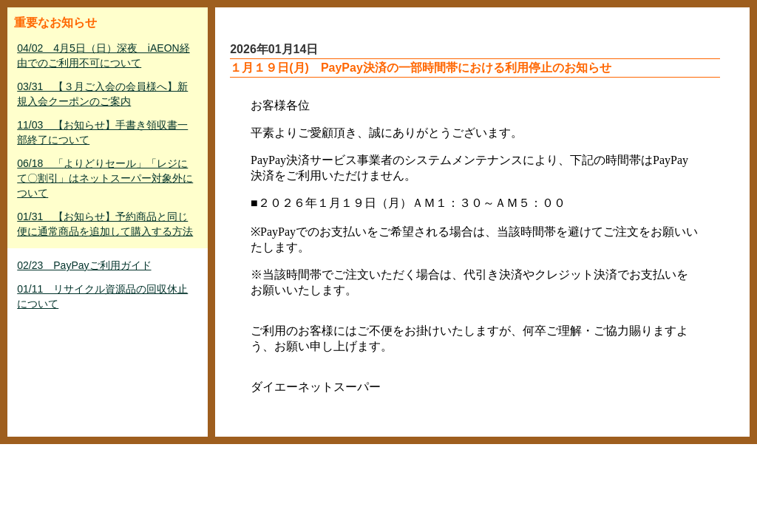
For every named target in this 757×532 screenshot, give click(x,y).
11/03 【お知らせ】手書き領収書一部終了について (102, 132)
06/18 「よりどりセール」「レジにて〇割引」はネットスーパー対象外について (105, 178)
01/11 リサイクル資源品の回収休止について (102, 296)
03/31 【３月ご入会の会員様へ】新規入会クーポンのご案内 (102, 94)
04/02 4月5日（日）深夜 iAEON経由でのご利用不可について (103, 55)
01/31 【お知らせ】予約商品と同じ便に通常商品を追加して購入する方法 (105, 224)
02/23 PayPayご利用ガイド (84, 265)
